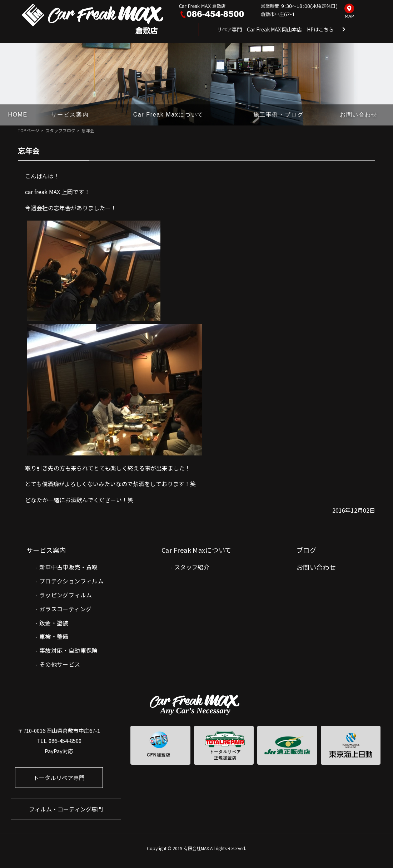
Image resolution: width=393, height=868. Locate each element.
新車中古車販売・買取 (69, 567)
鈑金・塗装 (54, 623)
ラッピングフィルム (66, 595)
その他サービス (60, 664)
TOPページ (29, 130)
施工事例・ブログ (278, 115)
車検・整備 (54, 636)
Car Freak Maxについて (168, 115)
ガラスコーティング (66, 609)
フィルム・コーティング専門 (66, 809)
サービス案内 (70, 115)
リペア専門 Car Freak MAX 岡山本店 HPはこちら (275, 29)
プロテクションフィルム (71, 581)
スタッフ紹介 (192, 567)
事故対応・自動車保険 (69, 650)
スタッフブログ (60, 130)
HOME (18, 115)
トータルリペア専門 (59, 778)
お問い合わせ (359, 115)
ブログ (306, 550)
